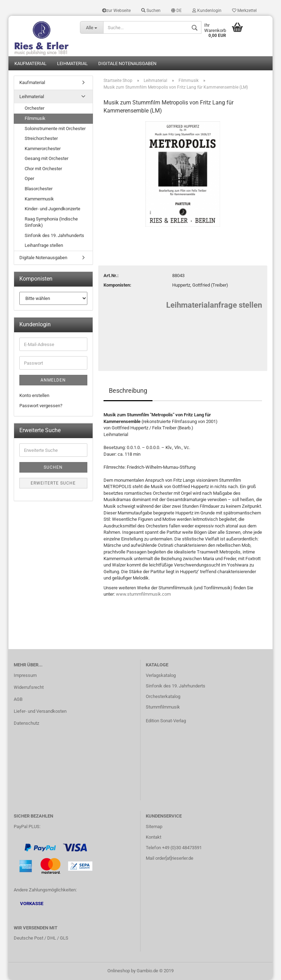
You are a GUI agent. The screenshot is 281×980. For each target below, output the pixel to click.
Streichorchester (41, 138)
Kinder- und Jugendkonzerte (52, 209)
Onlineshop (119, 971)
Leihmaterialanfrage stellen (214, 305)
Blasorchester (39, 189)
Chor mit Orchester (43, 169)
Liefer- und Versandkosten (40, 711)
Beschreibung (128, 390)
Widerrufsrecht (29, 687)
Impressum (25, 675)
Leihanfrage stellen (44, 245)
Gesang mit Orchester (46, 158)
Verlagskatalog (161, 675)
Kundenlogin (207, 11)
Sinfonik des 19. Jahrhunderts (54, 235)
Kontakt (154, 837)
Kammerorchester (43, 149)
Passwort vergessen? (41, 406)
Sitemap (154, 827)
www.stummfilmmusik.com (143, 594)
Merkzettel (244, 11)
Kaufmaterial (30, 63)
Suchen (151, 11)
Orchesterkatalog (163, 696)
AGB (18, 699)
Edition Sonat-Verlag (166, 721)
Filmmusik (35, 118)
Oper (29, 178)
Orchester (35, 108)
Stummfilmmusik (163, 707)
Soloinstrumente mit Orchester (55, 129)
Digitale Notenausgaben (127, 63)
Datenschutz (26, 723)
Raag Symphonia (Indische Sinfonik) (51, 222)
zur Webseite (116, 11)
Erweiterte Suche (53, 483)
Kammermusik (39, 199)
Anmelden (53, 380)
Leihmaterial (72, 63)
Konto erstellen (34, 395)
